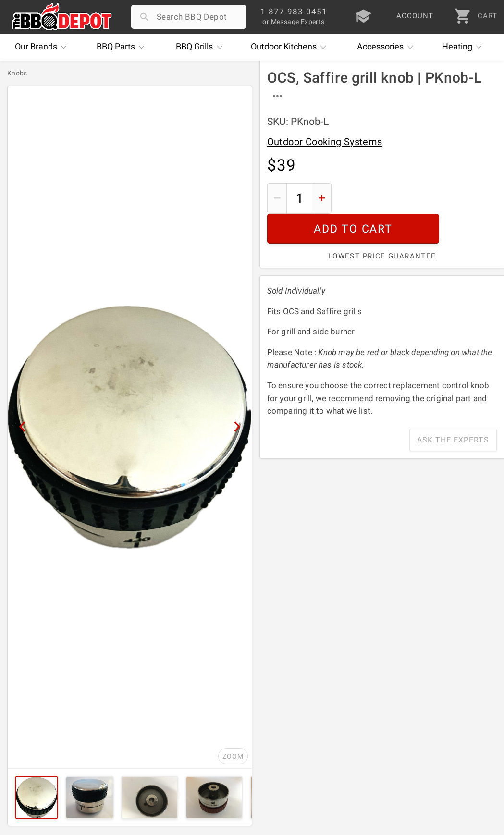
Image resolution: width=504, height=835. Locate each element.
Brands (43, 47)
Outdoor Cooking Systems (325, 142)
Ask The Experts (453, 410)
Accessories (387, 47)
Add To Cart (418, 198)
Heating (464, 47)
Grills (202, 47)
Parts (123, 47)
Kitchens (291, 47)
